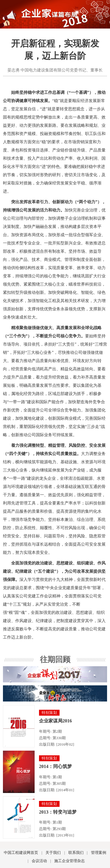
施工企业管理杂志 (70, 861)
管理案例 (99, 853)
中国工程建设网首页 (21, 853)
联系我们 (76, 853)
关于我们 (53, 853)
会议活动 (39, 861)
